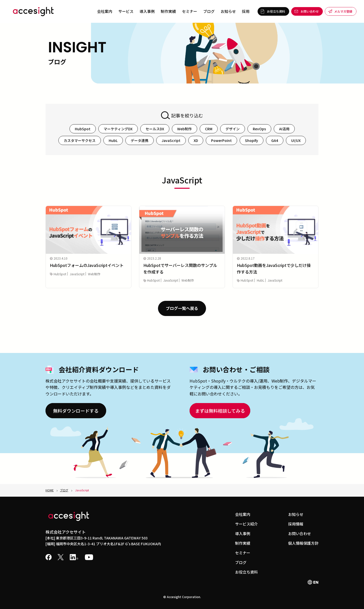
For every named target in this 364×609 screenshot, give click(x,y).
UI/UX (296, 140)
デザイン (233, 129)
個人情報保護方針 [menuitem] (303, 543)
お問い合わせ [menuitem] (300, 533)
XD (196, 140)
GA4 (275, 140)
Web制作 (185, 129)
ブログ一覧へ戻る (182, 308)
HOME (50, 490)
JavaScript (171, 140)
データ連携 (140, 140)
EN (313, 582)
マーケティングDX (118, 129)
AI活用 (284, 129)
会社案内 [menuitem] (105, 11)
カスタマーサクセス (80, 140)
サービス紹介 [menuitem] (246, 524)
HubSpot (83, 129)
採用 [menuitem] (246, 11)
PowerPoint (221, 140)
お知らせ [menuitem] (228, 11)
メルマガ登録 (343, 11)
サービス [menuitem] (126, 11)
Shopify (252, 140)
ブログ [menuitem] (209, 11)
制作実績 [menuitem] (168, 11)
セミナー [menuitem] (190, 11)
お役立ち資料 (276, 11)
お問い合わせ (310, 11)
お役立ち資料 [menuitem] (246, 572)
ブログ (64, 490)
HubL (113, 140)
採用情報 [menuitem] (296, 524)
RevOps (259, 129)
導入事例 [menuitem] (147, 11)
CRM (209, 129)
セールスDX (155, 129)
